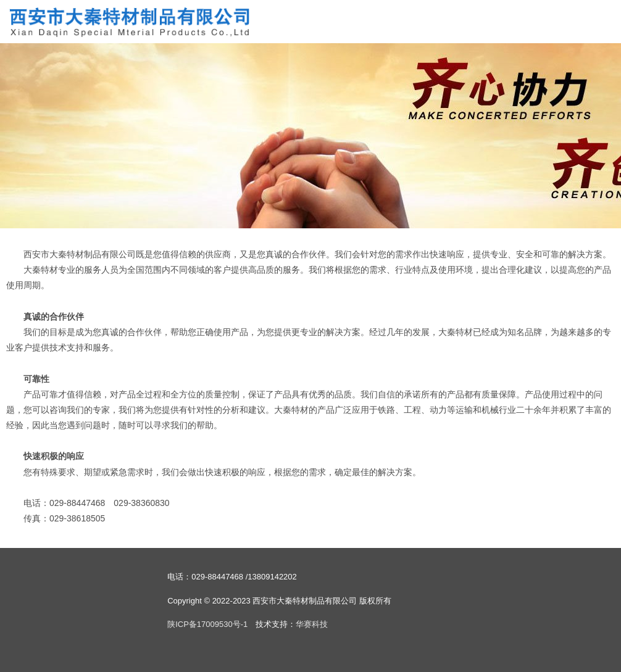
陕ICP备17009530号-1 (207, 624)
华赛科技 (312, 624)
